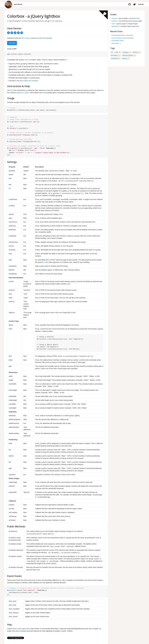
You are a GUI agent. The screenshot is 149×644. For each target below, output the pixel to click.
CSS (118, 52)
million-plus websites (31, 81)
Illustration (116, 55)
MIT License (26, 38)
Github (41, 38)
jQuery (126, 58)
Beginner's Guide (23, 93)
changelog (48, 38)
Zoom (113, 24)
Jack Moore (18, 4)
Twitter (19, 629)
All (112, 52)
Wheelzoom (115, 26)
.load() (46, 262)
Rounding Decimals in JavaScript (122, 35)
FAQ (12, 90)
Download (12, 43)
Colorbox (114, 18)
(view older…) (116, 43)
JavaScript (116, 58)
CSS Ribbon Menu (118, 41)
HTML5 (136, 52)
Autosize (114, 21)
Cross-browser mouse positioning (122, 38)
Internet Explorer (129, 55)
